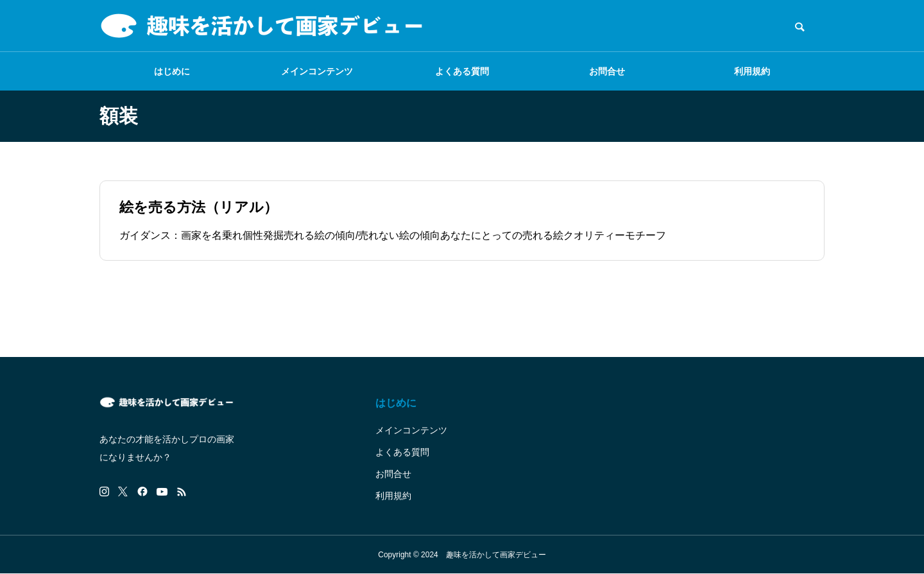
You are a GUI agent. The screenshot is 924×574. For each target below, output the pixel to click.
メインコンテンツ (317, 71)
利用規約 (752, 71)
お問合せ (607, 71)
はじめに (172, 71)
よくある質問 (462, 71)
